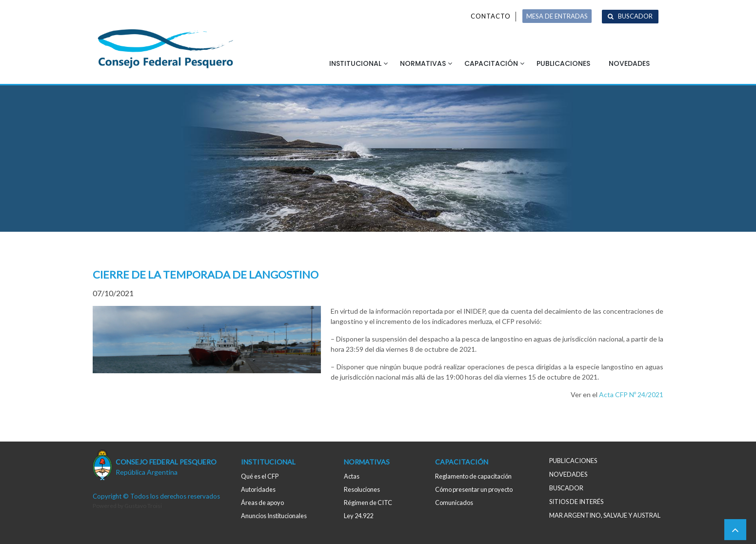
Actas (352, 476)
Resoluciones (362, 489)
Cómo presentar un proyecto (474, 489)
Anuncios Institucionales (274, 516)
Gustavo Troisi (143, 506)
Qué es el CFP (260, 476)
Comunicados (454, 503)
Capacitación (491, 63)
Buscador (635, 16)
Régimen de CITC (368, 503)
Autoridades (258, 489)
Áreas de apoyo (262, 503)
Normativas (423, 63)
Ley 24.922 (358, 516)
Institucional (355, 63)
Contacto (491, 16)
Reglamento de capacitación (473, 476)
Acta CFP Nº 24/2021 (631, 394)
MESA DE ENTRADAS (557, 16)
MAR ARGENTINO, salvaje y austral (605, 515)
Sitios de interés (576, 502)
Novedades (629, 63)
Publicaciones (563, 63)
